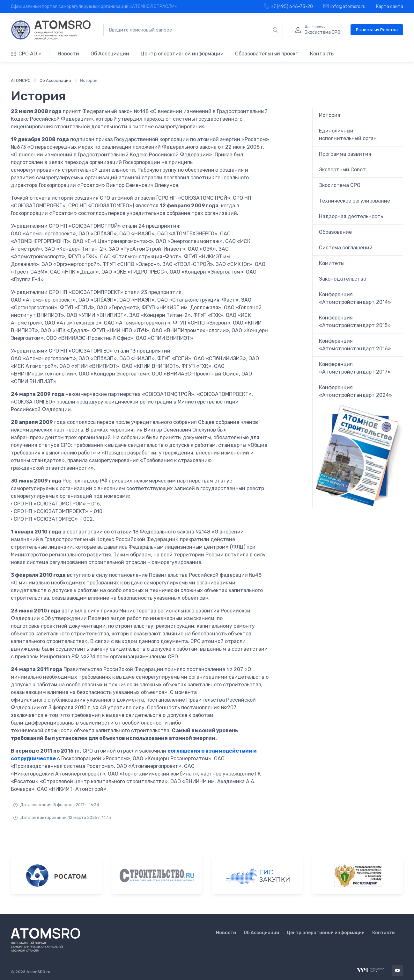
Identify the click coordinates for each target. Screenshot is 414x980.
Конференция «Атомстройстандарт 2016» (355, 345)
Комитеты (332, 263)
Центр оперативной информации (182, 54)
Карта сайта (390, 7)
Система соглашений (346, 248)
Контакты (322, 54)
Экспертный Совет (342, 170)
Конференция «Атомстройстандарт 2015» (355, 322)
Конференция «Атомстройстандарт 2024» (355, 391)
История (330, 115)
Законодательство (343, 279)
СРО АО (24, 54)
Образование (335, 232)
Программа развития (345, 154)
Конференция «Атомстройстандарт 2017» (355, 368)
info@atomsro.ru (344, 6)
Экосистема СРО (340, 185)
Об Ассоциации (110, 54)
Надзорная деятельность (351, 216)
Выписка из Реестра (377, 30)
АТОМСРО (21, 80)
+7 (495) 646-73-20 (288, 6)
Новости (68, 54)
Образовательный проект (267, 54)
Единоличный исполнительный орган (348, 135)
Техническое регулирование (355, 201)
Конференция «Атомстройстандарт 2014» (355, 298)
